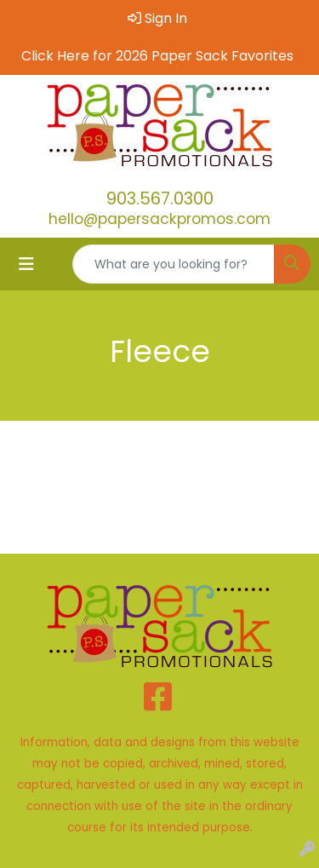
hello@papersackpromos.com (159, 219)
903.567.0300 (160, 198)
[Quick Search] (174, 264)
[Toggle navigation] (26, 264)
